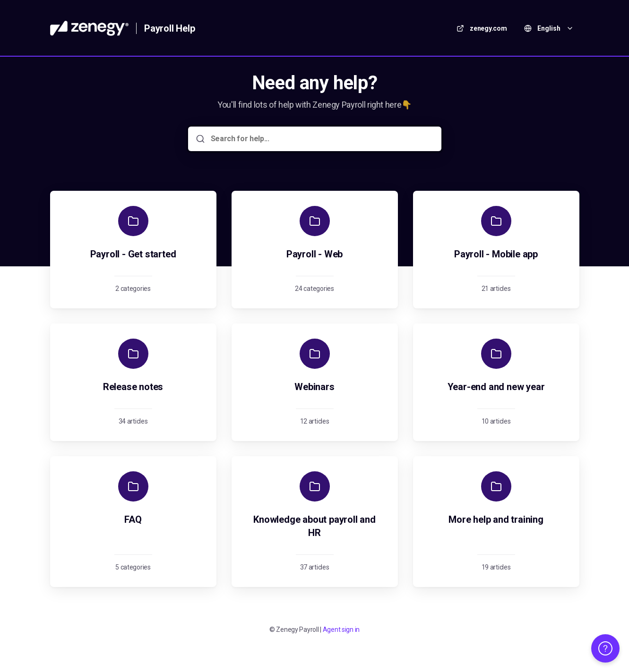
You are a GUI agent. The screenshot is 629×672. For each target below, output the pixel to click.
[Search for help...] (321, 139)
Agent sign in (341, 629)
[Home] (90, 28)
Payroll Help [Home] (170, 28)
